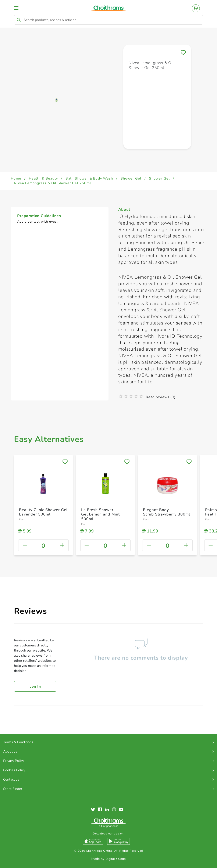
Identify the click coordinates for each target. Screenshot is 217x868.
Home (16, 178)
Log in (35, 687)
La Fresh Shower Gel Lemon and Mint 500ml (100, 514)
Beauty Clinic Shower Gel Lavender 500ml (43, 512)
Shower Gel (131, 178)
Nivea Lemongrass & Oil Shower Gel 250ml (53, 183)
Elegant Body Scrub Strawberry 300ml (167, 512)
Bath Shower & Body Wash (89, 178)
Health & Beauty (43, 178)
